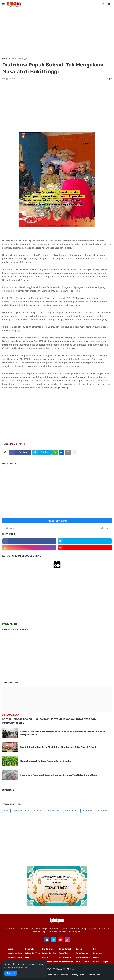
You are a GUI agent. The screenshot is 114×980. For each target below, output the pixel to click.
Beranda (6, 58)
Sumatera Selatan (50, 962)
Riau (27, 957)
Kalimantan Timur (33, 953)
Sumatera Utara (21, 811)
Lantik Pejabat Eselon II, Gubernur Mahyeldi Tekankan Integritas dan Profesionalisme (49, 721)
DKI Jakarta (47, 949)
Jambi (11, 949)
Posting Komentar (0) (57, 521)
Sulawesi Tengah (101, 962)
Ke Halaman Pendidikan (15, 630)
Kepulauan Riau (15, 953)
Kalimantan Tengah (51, 953)
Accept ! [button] (11, 973)
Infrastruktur (71, 811)
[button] (3, 4)
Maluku (96, 957)
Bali (95, 949)
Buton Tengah (65, 949)
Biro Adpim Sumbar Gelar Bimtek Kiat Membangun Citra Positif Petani (58, 747)
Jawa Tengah (82, 953)
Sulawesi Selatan (16, 957)
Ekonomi (38, 811)
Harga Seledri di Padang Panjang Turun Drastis (45, 761)
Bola (6, 811)
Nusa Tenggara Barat (85, 957)
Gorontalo (29, 949)
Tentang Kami (94, 975)
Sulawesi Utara (83, 962)
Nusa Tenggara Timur (68, 957)
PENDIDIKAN (10, 624)
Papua (45, 957)
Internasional (54, 811)
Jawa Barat (98, 953)
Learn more (22, 967)
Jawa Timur (64, 953)
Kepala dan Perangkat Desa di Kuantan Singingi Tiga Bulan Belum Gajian (59, 775)
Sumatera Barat (66, 962)
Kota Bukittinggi (19, 58)
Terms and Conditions (58, 975)
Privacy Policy (78, 975)
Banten (79, 949)
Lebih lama (105, 528)
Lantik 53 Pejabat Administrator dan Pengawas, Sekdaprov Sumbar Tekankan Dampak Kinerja (63, 733)
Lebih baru (9, 528)
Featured (103, 811)
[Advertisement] (57, 33)
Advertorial (88, 811)
